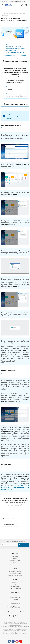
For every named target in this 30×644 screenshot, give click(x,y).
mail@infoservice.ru (16, 616)
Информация (15, 592)
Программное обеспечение (15, 576)
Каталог (15, 569)
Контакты (15, 556)
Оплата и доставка (15, 597)
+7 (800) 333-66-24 (15, 606)
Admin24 (15, 584)
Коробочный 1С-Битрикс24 (15, 574)
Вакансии (15, 563)
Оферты (15, 595)
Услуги (15, 579)
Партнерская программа (15, 561)
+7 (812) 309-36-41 (9, 1)
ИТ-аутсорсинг (15, 586)
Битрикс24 (15, 582)
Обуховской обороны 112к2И (16, 612)
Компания (15, 554)
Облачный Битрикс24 (15, 571)
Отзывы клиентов (15, 565)
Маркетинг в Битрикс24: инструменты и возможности (15, 487)
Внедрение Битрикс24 (15, 589)
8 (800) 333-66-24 (20, 1)
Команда (15, 558)
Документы (15, 599)
